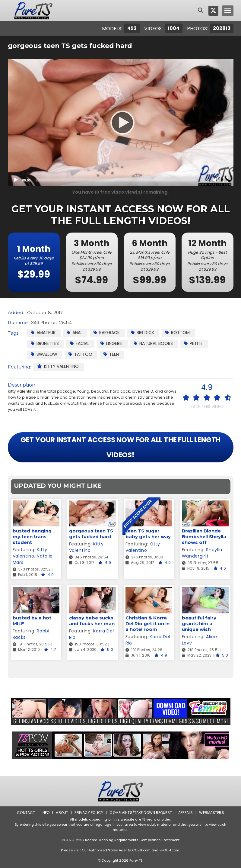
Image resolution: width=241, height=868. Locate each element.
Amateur (43, 333)
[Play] (121, 122)
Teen (111, 354)
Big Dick (143, 333)
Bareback (107, 333)
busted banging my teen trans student (32, 537)
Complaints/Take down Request (141, 813)
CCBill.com (141, 850)
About (62, 813)
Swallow (44, 354)
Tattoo (80, 354)
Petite (193, 343)
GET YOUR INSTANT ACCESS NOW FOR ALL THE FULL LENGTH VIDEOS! (121, 447)
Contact (26, 813)
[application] (121, 122)
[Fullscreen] (225, 180)
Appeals (186, 813)
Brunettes (45, 343)
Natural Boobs (153, 343)
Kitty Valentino (58, 366)
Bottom (178, 333)
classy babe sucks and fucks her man (92, 621)
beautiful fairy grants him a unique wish (199, 624)
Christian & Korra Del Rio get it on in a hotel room (147, 624)
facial (80, 343)
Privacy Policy (89, 813)
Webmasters (211, 813)
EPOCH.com (170, 850)
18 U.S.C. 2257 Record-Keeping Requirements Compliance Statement (121, 840)
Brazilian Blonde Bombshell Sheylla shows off (204, 537)
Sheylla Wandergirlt (202, 553)
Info (46, 813)
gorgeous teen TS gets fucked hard (91, 534)
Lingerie (111, 343)
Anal (75, 333)
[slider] (116, 180)
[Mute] (216, 180)
